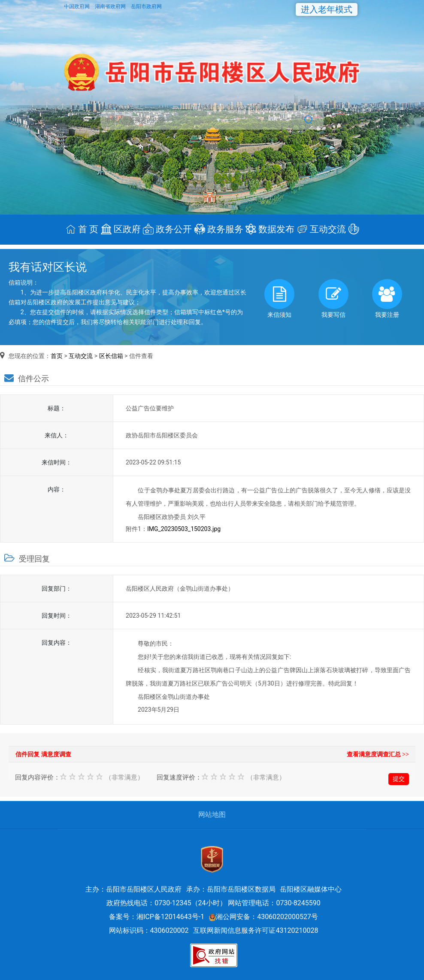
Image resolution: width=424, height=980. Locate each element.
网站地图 (212, 815)
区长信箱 (111, 356)
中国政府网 (77, 6)
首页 (57, 356)
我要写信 (333, 299)
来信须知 (279, 299)
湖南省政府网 (111, 6)
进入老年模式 (327, 9)
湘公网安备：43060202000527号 (263, 917)
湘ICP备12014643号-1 (170, 917)
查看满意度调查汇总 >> (378, 754)
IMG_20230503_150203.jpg (184, 529)
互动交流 (81, 356)
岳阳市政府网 (146, 6)
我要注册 (387, 299)
